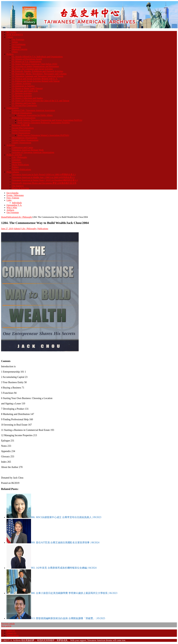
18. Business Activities (22, 96)
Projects (10, 54)
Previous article (8, 624)
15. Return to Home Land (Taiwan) (27, 88)
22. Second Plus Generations (24, 105)
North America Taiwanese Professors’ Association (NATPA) (44, 123)
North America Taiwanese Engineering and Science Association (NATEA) (50, 120)
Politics (15, 167)
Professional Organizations (24, 118)
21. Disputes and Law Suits (24, 103)
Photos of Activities (21, 188)
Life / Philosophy (20, 157)
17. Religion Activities (22, 93)
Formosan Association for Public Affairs (35, 115)
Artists (15, 42)
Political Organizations (22, 113)
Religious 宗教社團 (21, 125)
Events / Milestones (15, 195)
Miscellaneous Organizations (25, 138)
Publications (12, 217)
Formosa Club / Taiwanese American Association (33, 110)
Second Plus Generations (23, 128)
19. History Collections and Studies (27, 98)
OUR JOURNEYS (15, 35)
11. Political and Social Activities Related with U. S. (35, 79)
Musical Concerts (20, 49)
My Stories (11, 32)
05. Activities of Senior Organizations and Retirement (35, 66)
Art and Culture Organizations (25, 140)
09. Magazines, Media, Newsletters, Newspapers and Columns (39, 74)
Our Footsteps (18, 39)
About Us (11, 631)
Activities (11, 145)
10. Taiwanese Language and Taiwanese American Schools (38, 76)
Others (15, 52)
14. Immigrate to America (23, 86)
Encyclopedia (12, 193)
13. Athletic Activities (22, 83)
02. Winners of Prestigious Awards (27, 59)
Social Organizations (21, 133)
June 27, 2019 (7, 229)
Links (9, 200)
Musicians (16, 47)
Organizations (13, 108)
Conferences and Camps (23, 147)
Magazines (17, 162)
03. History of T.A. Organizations (27, 61)
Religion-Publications (22, 169)
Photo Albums (13, 172)
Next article (6, 626)
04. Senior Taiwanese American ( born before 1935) (35, 64)
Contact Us (11, 633)
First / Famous (13, 198)
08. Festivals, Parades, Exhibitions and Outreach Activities (38, 71)
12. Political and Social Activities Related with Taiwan (36, 81)
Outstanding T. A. (14, 205)
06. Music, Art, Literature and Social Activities (32, 69)
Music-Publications (20, 165)
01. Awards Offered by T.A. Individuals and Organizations (37, 57)
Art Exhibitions (19, 44)
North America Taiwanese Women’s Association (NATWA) (43, 135)
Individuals (17, 203)
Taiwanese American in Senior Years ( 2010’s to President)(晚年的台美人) (45, 180)
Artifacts (10, 210)
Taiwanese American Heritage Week (28, 150)
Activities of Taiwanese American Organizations (33, 152)
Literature (16, 160)
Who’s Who (12, 208)
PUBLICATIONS (14, 155)
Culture (10, 37)
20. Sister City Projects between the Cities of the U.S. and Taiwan (41, 101)
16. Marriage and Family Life (25, 91)
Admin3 (17, 229)
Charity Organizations (22, 143)
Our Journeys (18, 186)
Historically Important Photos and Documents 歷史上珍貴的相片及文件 (44, 183)
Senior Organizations (21, 130)
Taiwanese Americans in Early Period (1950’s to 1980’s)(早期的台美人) (44, 175)
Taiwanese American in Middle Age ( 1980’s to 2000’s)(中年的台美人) (43, 177)
